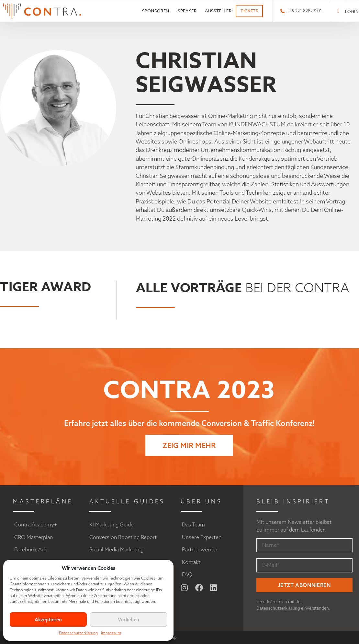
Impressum (111, 633)
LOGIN (352, 11)
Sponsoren (156, 11)
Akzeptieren (48, 620)
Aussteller (218, 11)
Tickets (249, 11)
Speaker (187, 11)
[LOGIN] (339, 11)
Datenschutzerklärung (78, 633)
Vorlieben (129, 620)
